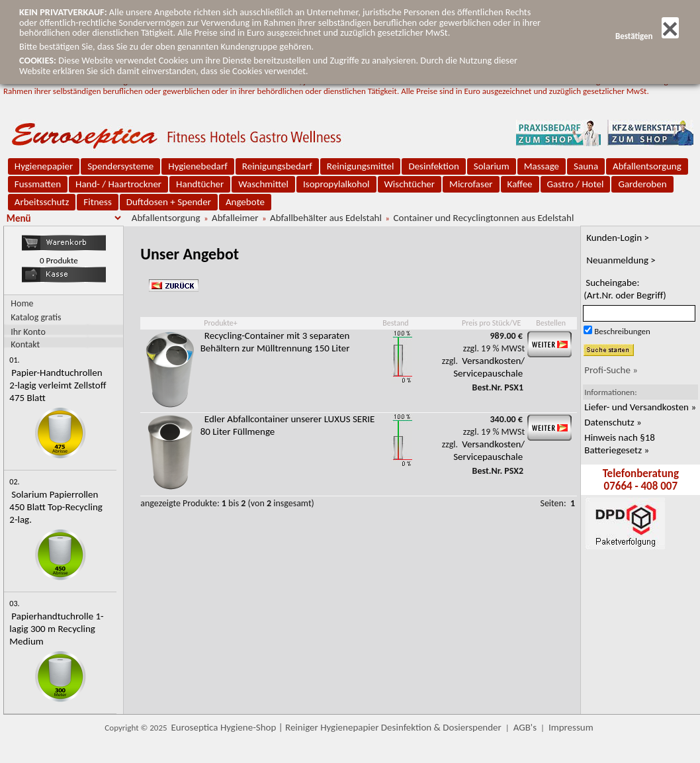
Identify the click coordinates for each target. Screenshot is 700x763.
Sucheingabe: (625, 289)
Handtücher (200, 184)
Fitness (97, 202)
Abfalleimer (235, 218)
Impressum (571, 727)
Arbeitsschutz (42, 202)
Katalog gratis (36, 317)
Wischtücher (410, 184)
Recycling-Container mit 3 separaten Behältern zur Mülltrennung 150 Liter (275, 342)
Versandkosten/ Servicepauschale (489, 367)
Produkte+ (220, 323)
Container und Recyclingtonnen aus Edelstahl (483, 218)
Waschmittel (263, 184)
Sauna (586, 166)
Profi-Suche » (611, 370)
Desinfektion (433, 166)
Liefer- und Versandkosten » (640, 407)
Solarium (492, 166)
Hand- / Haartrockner (118, 184)
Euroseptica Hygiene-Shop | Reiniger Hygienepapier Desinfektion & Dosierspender (336, 727)
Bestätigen (647, 36)
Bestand (395, 323)
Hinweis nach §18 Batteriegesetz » (620, 444)
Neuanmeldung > (621, 260)
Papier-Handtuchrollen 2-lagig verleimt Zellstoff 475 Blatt (58, 385)
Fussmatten (38, 184)
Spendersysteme (120, 166)
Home (22, 303)
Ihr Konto (28, 331)
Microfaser (471, 184)
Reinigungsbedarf (277, 166)
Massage (542, 166)
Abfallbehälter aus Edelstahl (326, 218)
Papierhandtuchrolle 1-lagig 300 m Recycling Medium (56, 629)
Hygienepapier (44, 166)
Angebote (245, 202)
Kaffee (520, 184)
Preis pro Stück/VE (491, 323)
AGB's (525, 727)
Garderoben (642, 184)
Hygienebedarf (197, 166)
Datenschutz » (613, 422)
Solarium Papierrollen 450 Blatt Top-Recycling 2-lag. (56, 507)
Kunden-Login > (618, 238)
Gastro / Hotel (576, 184)
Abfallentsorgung (647, 166)
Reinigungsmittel (361, 166)
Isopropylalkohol (336, 184)
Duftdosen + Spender (169, 202)
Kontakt (25, 344)
